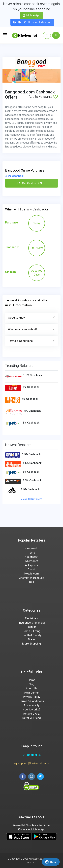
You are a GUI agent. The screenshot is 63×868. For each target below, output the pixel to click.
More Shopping (32, 644)
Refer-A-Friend (32, 718)
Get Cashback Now (32, 183)
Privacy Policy (32, 697)
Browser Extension (32, 22)
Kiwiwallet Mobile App (32, 829)
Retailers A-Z (31, 714)
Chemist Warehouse (31, 578)
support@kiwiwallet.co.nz (31, 764)
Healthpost (31, 557)
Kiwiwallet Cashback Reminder (32, 825)
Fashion (32, 627)
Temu (31, 553)
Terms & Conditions (31, 341)
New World (31, 548)
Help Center (32, 693)
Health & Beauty (31, 635)
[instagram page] (31, 777)
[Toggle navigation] (5, 35)
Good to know (31, 318)
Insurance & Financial (32, 623)
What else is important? (31, 329)
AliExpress (31, 565)
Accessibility (32, 705)
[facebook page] (23, 777)
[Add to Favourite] (56, 97)
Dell (31, 582)
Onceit (32, 569)
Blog (31, 684)
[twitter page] (40, 777)
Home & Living (31, 631)
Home (32, 680)
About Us (32, 688)
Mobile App (32, 15)
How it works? (31, 709)
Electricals (31, 618)
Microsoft (32, 561)
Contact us (32, 755)
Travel (32, 639)
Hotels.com (32, 574)
